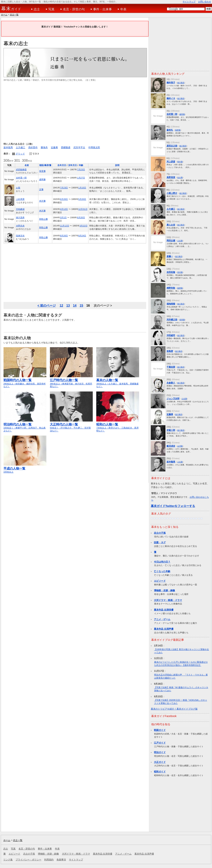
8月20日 (81, 217)
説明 (117, 165)
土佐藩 (180, 241)
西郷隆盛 (66, 147)
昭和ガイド (160, 772)
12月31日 (83, 209)
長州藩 (180, 272)
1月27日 (81, 178)
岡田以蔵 (171, 241)
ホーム (4, 15)
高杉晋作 (33, 147)
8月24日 (82, 236)
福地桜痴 (171, 304)
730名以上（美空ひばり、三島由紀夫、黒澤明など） (118, 426)
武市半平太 (79, 147)
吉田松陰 (171, 272)
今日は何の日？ (162, 562)
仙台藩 (180, 177)
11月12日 (65, 226)
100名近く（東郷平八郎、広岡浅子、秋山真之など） (25, 426)
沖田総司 (171, 335)
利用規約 (49, 860)
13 (68, 305)
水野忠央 (20, 226)
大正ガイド (160, 762)
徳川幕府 (181, 83)
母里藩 (42, 171)
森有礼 (170, 130)
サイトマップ (189, 2)
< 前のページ (47, 305)
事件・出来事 (102, 9)
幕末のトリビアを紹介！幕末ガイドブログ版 (174, 709)
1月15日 (82, 188)
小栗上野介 (172, 193)
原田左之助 (172, 146)
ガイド (11, 9)
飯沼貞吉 (171, 446)
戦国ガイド (160, 730)
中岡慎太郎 (94, 147)
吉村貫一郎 (21, 178)
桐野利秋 (171, 288)
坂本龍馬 (8, 147)
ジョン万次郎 (173, 398)
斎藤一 (170, 256)
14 (75, 305)
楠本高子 (171, 83)
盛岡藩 (42, 179)
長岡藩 (182, 320)
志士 (37, 9)
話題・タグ (160, 542)
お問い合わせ (205, 2)
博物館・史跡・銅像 (164, 590)
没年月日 (72, 165)
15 (81, 305)
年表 (123, 9)
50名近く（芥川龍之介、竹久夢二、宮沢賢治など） (71, 426)
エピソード (160, 581)
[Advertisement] (75, 112)
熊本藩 (180, 162)
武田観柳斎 (21, 170)
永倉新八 (171, 383)
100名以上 (25, 468)
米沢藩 (42, 201)
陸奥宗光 (20, 236)
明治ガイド (160, 752)
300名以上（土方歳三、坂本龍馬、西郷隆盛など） (118, 381)
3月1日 (63, 217)
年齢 (81, 165)
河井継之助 (172, 320)
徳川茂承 (20, 217)
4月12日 (64, 209)
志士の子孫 (160, 533)
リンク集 (8, 860)
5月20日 (82, 199)
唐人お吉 (171, 225)
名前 (27, 165)
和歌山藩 (43, 219)
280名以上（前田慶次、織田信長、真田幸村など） (25, 381)
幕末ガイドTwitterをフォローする (173, 506)
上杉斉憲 (20, 199)
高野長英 (171, 177)
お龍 (18, 188)
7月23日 (81, 170)
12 (61, 305)
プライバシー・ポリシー (28, 860)
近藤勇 (54, 147)
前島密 (170, 351)
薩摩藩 (178, 130)
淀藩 (41, 189)
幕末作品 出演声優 (164, 629)
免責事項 (61, 860)
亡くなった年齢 (162, 571)
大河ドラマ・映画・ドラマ (168, 600)
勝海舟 (44, 147)
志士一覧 (14, 15)
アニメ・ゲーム (162, 619)
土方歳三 (20, 147)
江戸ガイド (160, 743)
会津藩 (180, 446)
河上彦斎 (171, 162)
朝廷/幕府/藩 (45, 165)
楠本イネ (171, 98)
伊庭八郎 (171, 430)
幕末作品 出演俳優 (164, 610)
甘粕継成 (20, 209)
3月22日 (83, 226)
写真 (51, 9)
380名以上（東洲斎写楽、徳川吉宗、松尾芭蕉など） (71, 381)
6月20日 (64, 199)
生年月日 (62, 165)
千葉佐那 (171, 367)
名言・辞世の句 (74, 9)
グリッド (20, 154)
